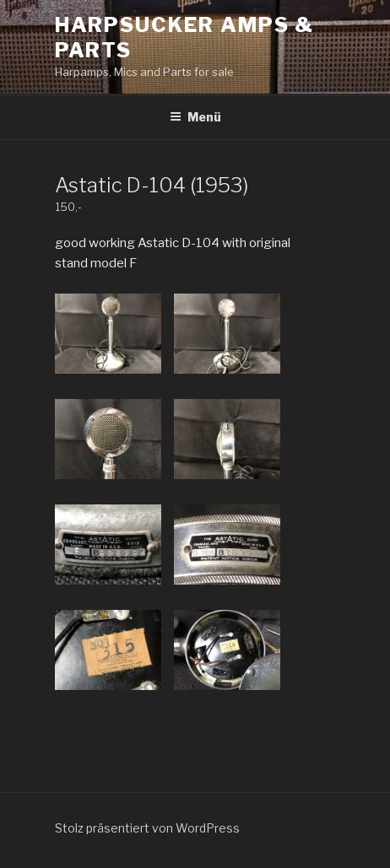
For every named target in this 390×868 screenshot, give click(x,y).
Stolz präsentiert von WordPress (147, 828)
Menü (195, 117)
